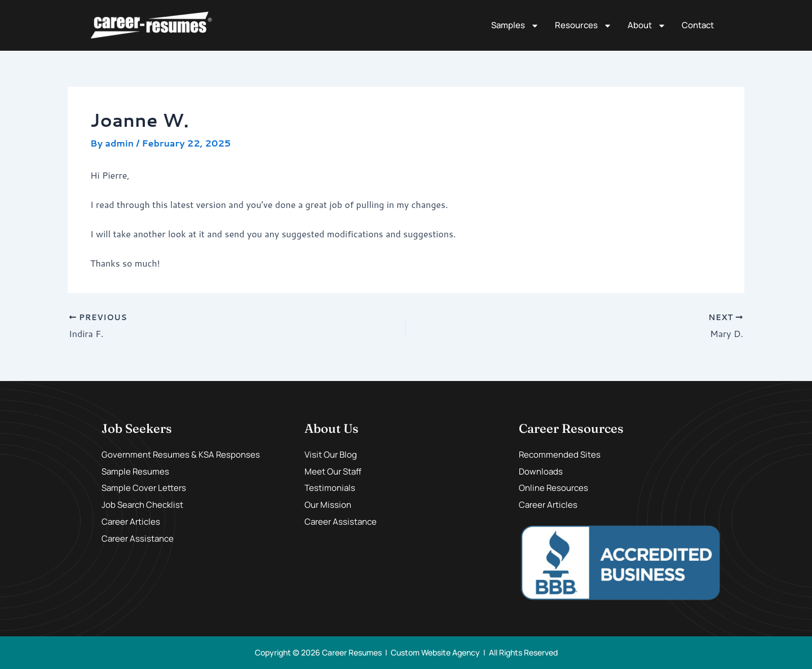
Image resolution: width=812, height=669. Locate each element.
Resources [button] (583, 26)
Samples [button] (515, 26)
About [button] (647, 26)
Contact (698, 25)
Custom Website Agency (435, 652)
